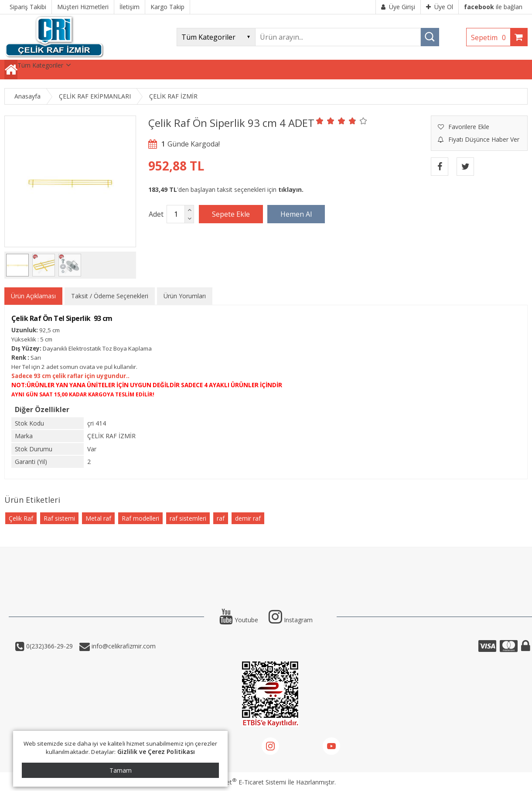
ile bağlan (493, 7)
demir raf (248, 518)
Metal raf (98, 518)
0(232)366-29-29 (49, 646)
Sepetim (491, 38)
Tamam (121, 770)
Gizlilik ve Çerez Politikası (156, 752)
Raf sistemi (59, 518)
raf (221, 518)
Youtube (239, 620)
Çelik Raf (21, 518)
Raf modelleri (140, 518)
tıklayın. (291, 189)
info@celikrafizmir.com (123, 646)
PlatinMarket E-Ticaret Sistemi (241, 782)
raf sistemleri (188, 518)
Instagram (291, 620)
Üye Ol (440, 7)
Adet (156, 214)
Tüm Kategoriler (40, 65)
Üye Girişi (398, 7)
